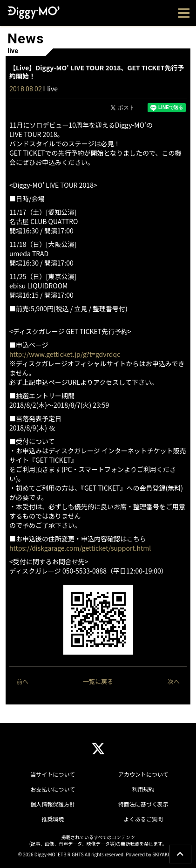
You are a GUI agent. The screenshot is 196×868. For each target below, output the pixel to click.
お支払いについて (53, 789)
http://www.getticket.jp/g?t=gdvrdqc (65, 354)
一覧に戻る (98, 681)
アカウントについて (143, 774)
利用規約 (143, 789)
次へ (174, 681)
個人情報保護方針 (53, 804)
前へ (22, 681)
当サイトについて (53, 774)
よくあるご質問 (143, 819)
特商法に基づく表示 (143, 804)
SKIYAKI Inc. (165, 854)
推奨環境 (53, 819)
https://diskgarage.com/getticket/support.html (80, 548)
